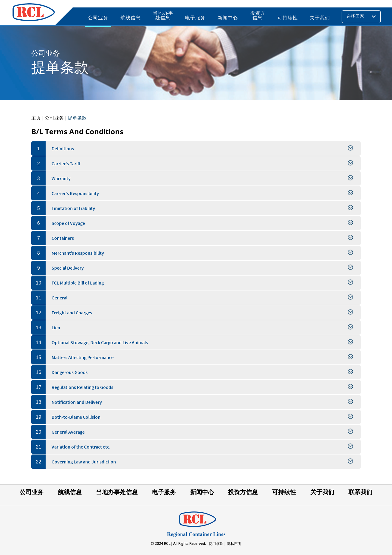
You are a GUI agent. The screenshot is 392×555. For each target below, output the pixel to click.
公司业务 (54, 118)
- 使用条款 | (216, 544)
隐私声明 (234, 544)
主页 (36, 118)
